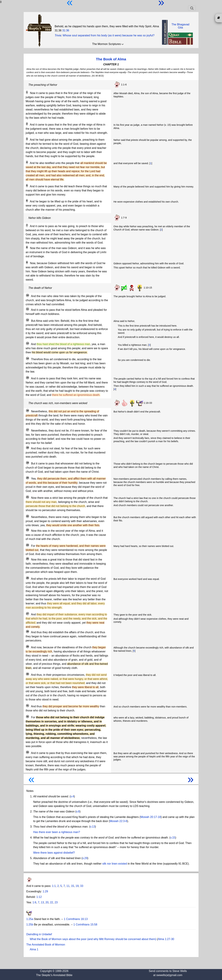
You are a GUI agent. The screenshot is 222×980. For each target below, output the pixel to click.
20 (47, 902)
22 (52, 902)
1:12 (39, 897)
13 (42, 902)
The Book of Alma (111, 59)
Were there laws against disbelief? (54, 853)
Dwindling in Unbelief (39, 934)
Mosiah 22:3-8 (118, 821)
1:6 (34, 902)
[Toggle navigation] (192, 8)
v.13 (92, 827)
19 (77, 886)
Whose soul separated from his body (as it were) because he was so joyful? (109, 35)
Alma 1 (34, 949)
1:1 (54, 886)
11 (68, 886)
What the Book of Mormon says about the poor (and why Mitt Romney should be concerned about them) (93, 939)
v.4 (72, 796)
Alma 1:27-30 (166, 939)
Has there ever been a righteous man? (57, 832)
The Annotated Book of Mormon (46, 945)
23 (56, 902)
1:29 (45, 891)
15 (73, 886)
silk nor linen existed (115, 864)
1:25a (30, 919)
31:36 (66, 30)
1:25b (30, 925)
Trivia (58, 35)
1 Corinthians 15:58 (85, 925)
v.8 (78, 811)
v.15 (173, 838)
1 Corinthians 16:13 (76, 919)
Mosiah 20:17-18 (151, 817)
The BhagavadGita (180, 26)
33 (82, 886)
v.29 (85, 858)
